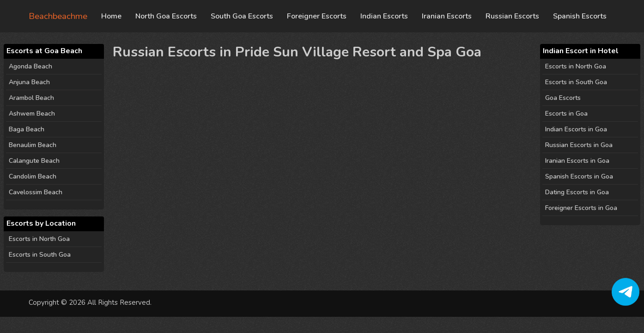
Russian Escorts (512, 16)
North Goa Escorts (166, 16)
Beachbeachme (58, 16)
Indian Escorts (384, 16)
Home (111, 16)
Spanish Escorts (580, 16)
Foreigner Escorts (317, 16)
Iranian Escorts (447, 16)
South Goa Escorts (242, 16)
